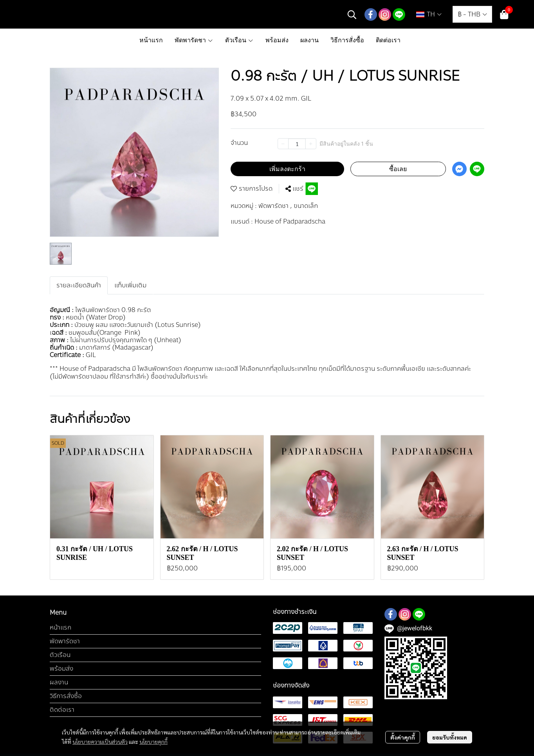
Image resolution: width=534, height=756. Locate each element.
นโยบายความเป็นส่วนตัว (100, 742)
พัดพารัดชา (275, 206)
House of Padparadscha (290, 222)
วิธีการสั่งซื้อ (66, 696)
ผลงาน (59, 682)
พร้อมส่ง (61, 668)
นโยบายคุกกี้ (153, 742)
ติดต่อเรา (62, 710)
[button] (352, 14)
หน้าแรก (60, 627)
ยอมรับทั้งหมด (450, 737)
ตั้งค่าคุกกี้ (403, 737)
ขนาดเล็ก (306, 206)
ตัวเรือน (60, 655)
